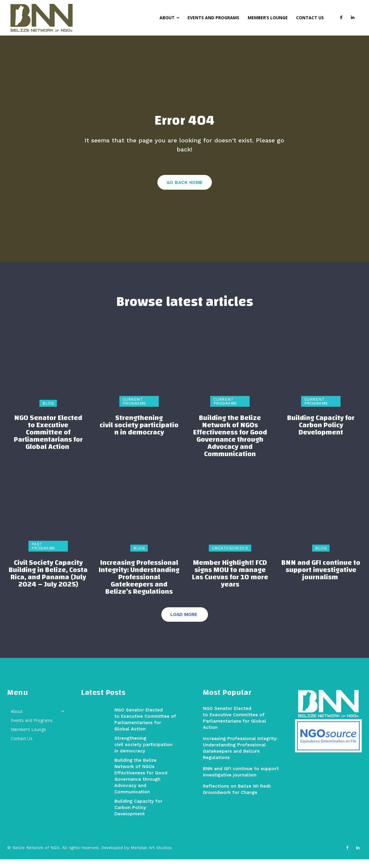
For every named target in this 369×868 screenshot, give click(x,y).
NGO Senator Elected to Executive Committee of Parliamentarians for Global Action (48, 441)
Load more (184, 623)
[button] (151, 17)
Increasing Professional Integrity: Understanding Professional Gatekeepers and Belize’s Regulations (139, 586)
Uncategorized (230, 557)
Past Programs (43, 555)
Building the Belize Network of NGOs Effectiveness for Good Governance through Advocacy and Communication (230, 445)
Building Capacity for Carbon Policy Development (321, 434)
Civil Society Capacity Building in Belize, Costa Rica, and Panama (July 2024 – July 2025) (48, 582)
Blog (48, 412)
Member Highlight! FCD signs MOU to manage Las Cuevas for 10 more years (230, 582)
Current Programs (134, 410)
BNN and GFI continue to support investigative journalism (321, 579)
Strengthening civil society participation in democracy (139, 434)
